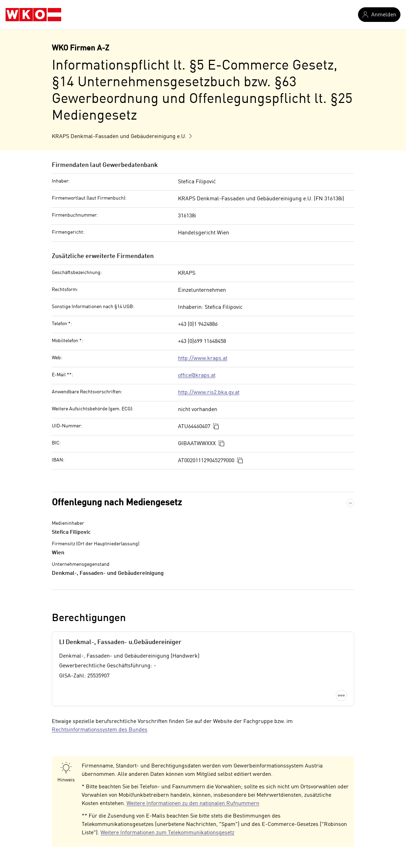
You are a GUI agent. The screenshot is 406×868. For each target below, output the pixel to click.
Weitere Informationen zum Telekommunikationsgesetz (167, 833)
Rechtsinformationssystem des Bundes (100, 730)
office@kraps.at (197, 376)
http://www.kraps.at (203, 359)
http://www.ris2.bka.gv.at (209, 393)
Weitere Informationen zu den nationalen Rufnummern (193, 804)
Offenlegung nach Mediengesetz (117, 503)
